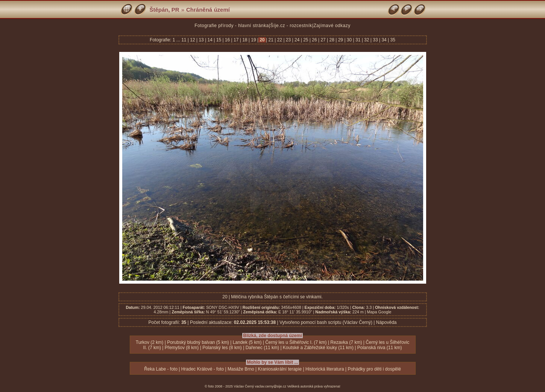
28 (332, 40)
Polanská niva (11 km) (380, 348)
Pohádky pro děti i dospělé (374, 369)
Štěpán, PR (165, 10)
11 (184, 40)
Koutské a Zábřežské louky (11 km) (318, 348)
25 (306, 40)
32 (367, 40)
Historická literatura (325, 369)
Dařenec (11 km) (262, 348)
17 (236, 40)
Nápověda (386, 322)
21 (271, 40)
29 (340, 40)
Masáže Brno (241, 369)
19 (254, 40)
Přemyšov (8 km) (182, 348)
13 (201, 40)
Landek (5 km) (247, 342)
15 (219, 40)
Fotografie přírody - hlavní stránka (232, 26)
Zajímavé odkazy (332, 26)
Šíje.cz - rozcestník (291, 26)
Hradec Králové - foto (203, 369)
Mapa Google (379, 312)
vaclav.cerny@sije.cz (271, 386)
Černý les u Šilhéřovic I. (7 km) (296, 342)
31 (358, 40)
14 (210, 40)
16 (228, 40)
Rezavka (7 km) (346, 342)
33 (375, 40)
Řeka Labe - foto (161, 369)
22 (279, 40)
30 (349, 40)
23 (288, 40)
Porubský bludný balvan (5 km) (198, 342)
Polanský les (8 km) (222, 348)
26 (314, 40)
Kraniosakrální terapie (280, 369)
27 (323, 40)
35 (392, 40)
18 (245, 40)
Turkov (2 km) (150, 342)
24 (297, 40)
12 (193, 40)
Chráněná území (208, 10)
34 (384, 40)
